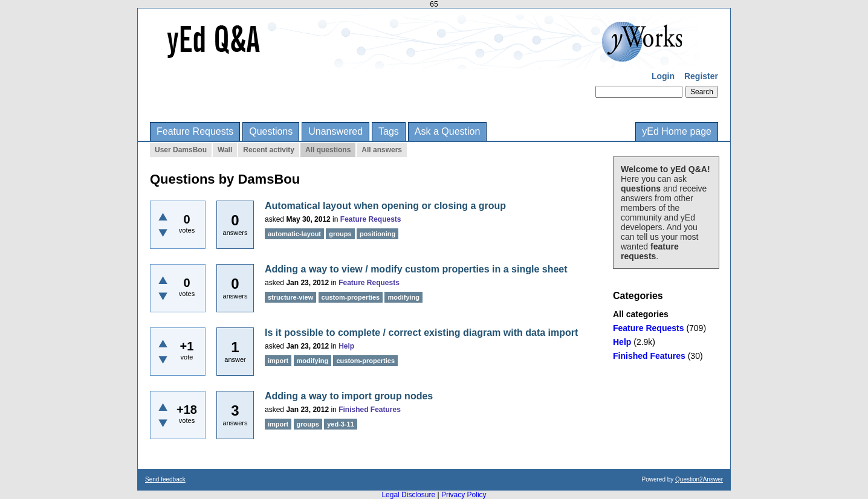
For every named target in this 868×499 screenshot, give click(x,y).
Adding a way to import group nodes (349, 396)
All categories (641, 314)
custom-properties (351, 297)
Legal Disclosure (408, 495)
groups (340, 234)
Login (663, 76)
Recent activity (269, 150)
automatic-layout (294, 234)
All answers (382, 150)
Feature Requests (195, 131)
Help (622, 342)
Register (701, 76)
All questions (328, 150)
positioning (377, 234)
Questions (271, 131)
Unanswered (335, 131)
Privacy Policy (464, 495)
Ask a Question (448, 131)
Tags (389, 131)
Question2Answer (699, 479)
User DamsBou (181, 150)
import (278, 361)
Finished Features (649, 356)
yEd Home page (677, 131)
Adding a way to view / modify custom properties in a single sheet (416, 269)
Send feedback (165, 479)
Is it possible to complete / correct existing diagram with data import (421, 333)
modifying (403, 297)
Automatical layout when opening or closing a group (385, 206)
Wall (225, 150)
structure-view (290, 297)
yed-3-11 (341, 424)
